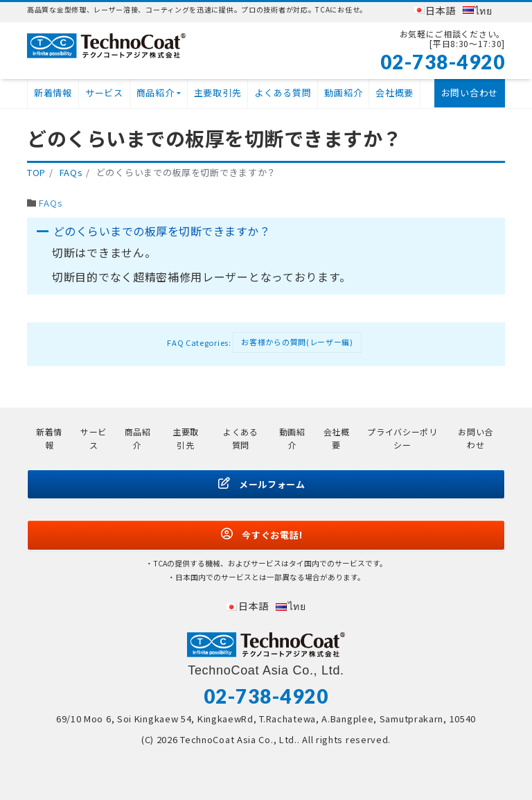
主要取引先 (218, 93)
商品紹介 (156, 93)
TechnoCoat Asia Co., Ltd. (239, 739)
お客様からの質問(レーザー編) (297, 342)
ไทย (484, 10)
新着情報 (53, 93)
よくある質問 (283, 93)
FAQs (51, 203)
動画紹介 (343, 93)
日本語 (441, 10)
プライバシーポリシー (402, 438)
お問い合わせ (470, 93)
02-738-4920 (443, 62)
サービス (104, 93)
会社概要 (394, 93)
